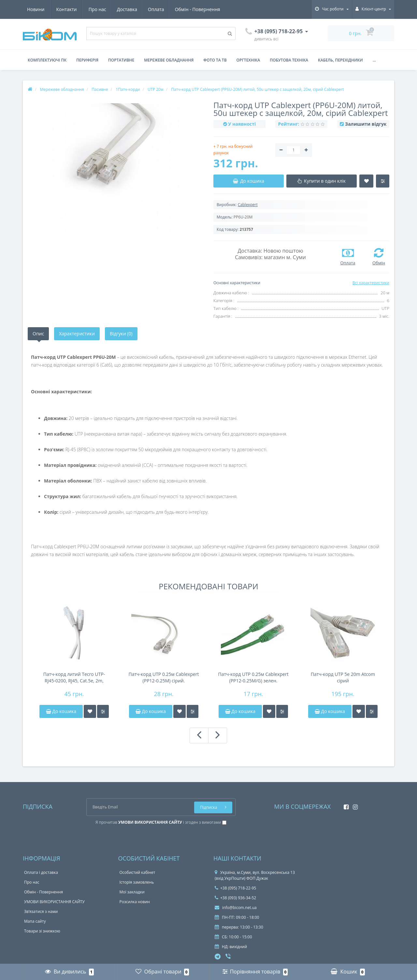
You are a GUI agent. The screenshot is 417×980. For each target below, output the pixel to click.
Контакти (213, 9)
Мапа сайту (35, 921)
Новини (182, 9)
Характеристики (77, 334)
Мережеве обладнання (169, 60)
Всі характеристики (371, 283)
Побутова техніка (289, 60)
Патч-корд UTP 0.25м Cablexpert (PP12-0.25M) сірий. (164, 677)
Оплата (97, 9)
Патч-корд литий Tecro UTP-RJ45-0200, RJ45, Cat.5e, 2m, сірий (74, 678)
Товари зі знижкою (42, 931)
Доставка (66, 9)
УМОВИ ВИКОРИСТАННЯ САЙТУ (54, 902)
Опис (38, 334)
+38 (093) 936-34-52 (235, 898)
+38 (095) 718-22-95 (235, 888)
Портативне (121, 60)
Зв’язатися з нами (41, 911)
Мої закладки (132, 892)
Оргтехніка (248, 60)
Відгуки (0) (121, 334)
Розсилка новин (135, 902)
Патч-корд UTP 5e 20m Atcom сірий (343, 677)
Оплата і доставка (41, 872)
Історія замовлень (137, 882)
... (374, 60)
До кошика (61, 711)
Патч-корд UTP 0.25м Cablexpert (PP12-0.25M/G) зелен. (253, 677)
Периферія (87, 60)
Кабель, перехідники (340, 60)
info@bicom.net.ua (236, 908)
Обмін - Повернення (139, 9)
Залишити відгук (366, 124)
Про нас (36, 9)
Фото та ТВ (215, 60)
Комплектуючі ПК (47, 60)
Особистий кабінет (137, 872)
